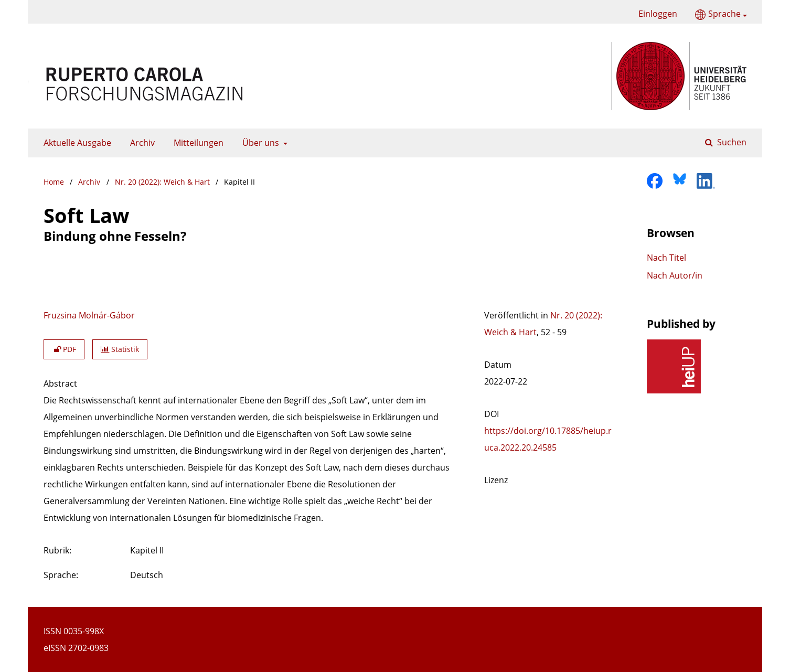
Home (54, 182)
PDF (64, 349)
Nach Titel (666, 258)
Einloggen (654, 14)
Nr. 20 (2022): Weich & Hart (162, 182)
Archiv (140, 143)
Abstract (60, 383)
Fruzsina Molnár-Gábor (89, 315)
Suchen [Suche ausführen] (731, 142)
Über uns (260, 143)
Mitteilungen (196, 143)
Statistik (120, 349)
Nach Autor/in (675, 275)
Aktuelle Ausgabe (75, 143)
